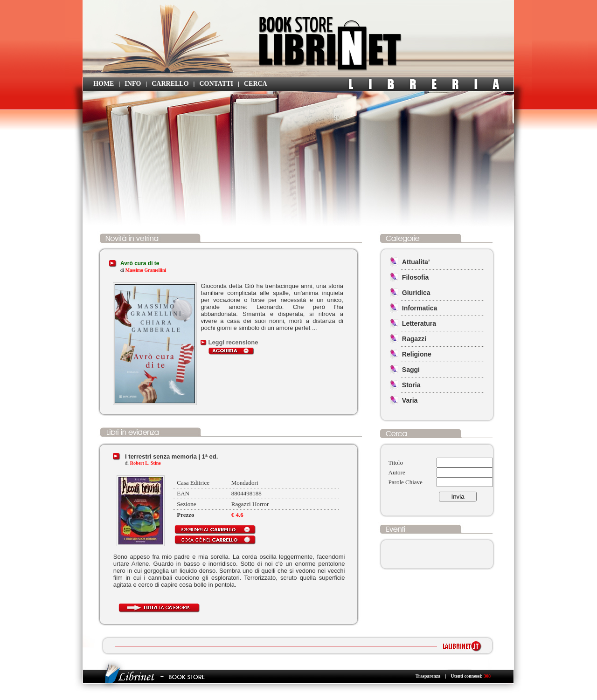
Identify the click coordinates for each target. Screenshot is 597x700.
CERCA (256, 84)
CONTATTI (216, 84)
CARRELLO (170, 84)
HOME (104, 84)
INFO (133, 84)
